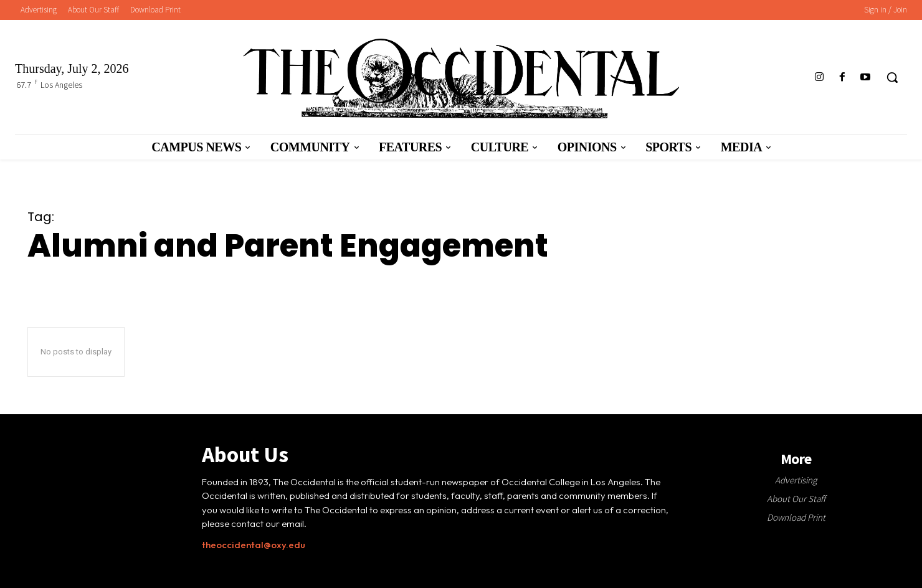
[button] (892, 77)
